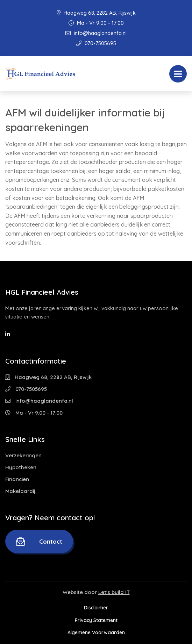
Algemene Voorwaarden (96, 632)
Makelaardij (20, 491)
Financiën (17, 479)
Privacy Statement (96, 620)
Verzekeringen (23, 455)
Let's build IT (114, 592)
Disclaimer (96, 608)
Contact (39, 541)
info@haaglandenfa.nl (96, 33)
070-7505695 (96, 43)
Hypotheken (21, 467)
